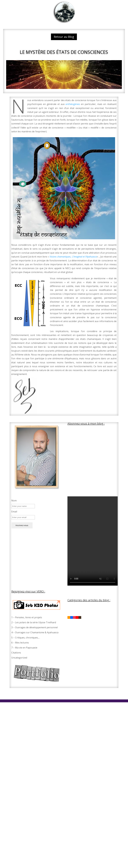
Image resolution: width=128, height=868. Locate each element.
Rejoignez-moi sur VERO (28, 591)
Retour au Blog (64, 37)
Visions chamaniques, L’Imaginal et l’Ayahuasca (73, 257)
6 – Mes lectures (20, 643)
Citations (16, 653)
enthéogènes (73, 104)
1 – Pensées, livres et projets (27, 617)
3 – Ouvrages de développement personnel (35, 627)
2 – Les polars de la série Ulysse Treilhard (34, 622)
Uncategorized (19, 658)
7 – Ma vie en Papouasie (24, 648)
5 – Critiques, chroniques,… (26, 638)
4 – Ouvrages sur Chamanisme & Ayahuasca (35, 632)
